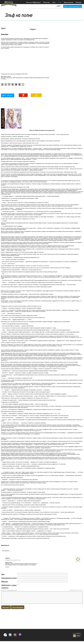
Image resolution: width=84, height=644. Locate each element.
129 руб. (10, 95)
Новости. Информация (33, 2)
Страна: (33, 29)
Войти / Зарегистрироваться (73, 6)
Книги (60, 2)
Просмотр (6, 610)
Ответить (7, 567)
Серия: (3, 28)
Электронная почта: (9, 578)
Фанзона (78, 2)
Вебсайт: (5, 582)
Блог (54, 2)
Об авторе (46, 2)
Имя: (3, 574)
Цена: (4, 95)
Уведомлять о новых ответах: (9, 586)
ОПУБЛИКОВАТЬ (18, 610)
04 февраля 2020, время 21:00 (13, 560)
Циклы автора (69, 2)
